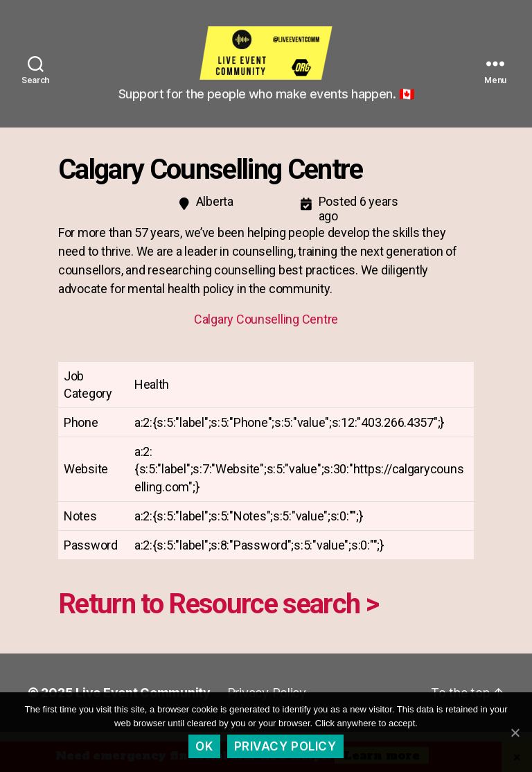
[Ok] (515, 732)
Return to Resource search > (218, 614)
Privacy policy (285, 746)
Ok (204, 746)
